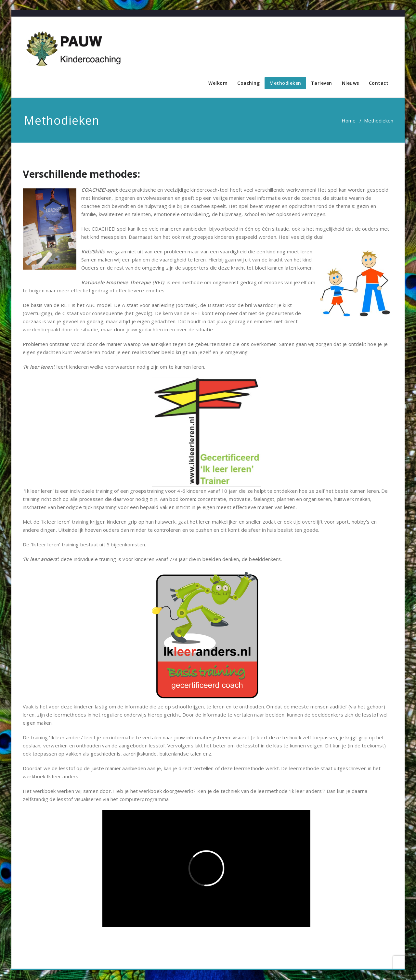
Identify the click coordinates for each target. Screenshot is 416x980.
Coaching (248, 83)
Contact (379, 83)
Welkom (218, 83)
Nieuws (351, 83)
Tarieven (322, 83)
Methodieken (285, 83)
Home (349, 121)
